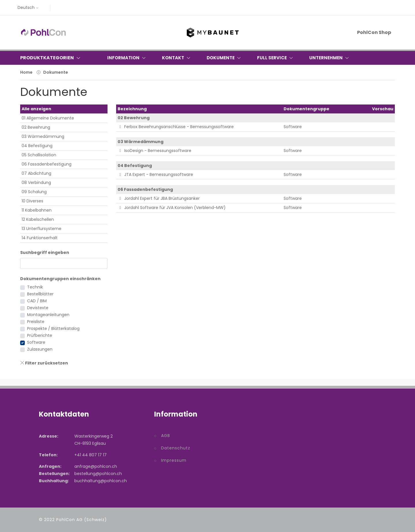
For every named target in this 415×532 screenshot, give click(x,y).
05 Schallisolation (39, 155)
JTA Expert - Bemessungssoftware (155, 174)
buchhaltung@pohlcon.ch (101, 481)
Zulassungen (40, 349)
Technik (35, 287)
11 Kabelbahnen (37, 210)
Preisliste (36, 322)
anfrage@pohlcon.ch (96, 466)
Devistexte (38, 308)
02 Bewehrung (36, 127)
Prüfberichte (40, 335)
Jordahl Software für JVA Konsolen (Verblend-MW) (172, 208)
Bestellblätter (40, 294)
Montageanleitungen (48, 315)
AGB (166, 436)
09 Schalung (34, 192)
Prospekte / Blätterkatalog (53, 328)
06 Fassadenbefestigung (47, 164)
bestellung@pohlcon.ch (98, 474)
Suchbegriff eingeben (45, 252)
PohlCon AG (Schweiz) (82, 520)
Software (36, 342)
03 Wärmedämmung (43, 136)
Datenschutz (176, 448)
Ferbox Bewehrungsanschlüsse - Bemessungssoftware (176, 127)
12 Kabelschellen (38, 219)
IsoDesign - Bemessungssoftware (155, 151)
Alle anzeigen (36, 109)
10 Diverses (32, 201)
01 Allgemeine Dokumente (48, 118)
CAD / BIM (37, 301)
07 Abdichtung (36, 173)
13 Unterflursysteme (41, 229)
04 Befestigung (37, 146)
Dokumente (56, 72)
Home (26, 72)
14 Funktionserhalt (40, 238)
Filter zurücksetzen (44, 363)
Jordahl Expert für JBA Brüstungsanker (159, 198)
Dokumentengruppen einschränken (60, 279)
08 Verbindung (36, 183)
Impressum (174, 460)
